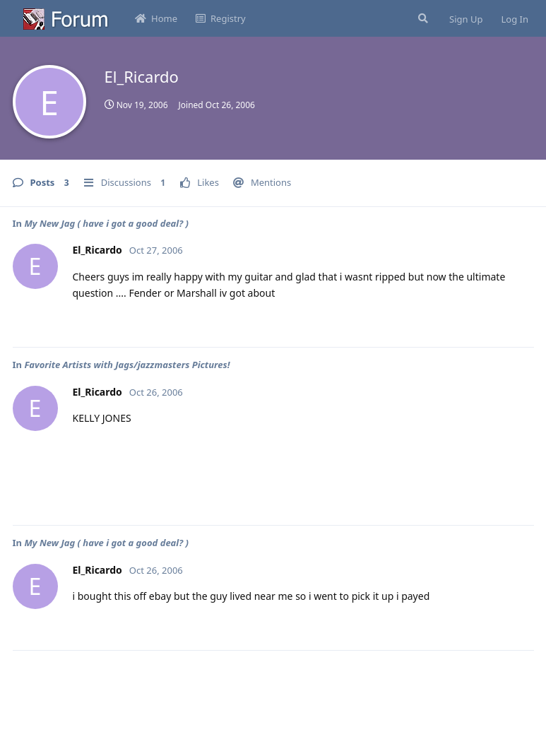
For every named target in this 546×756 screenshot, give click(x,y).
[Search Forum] (422, 18)
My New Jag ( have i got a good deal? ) (106, 223)
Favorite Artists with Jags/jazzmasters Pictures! (127, 365)
